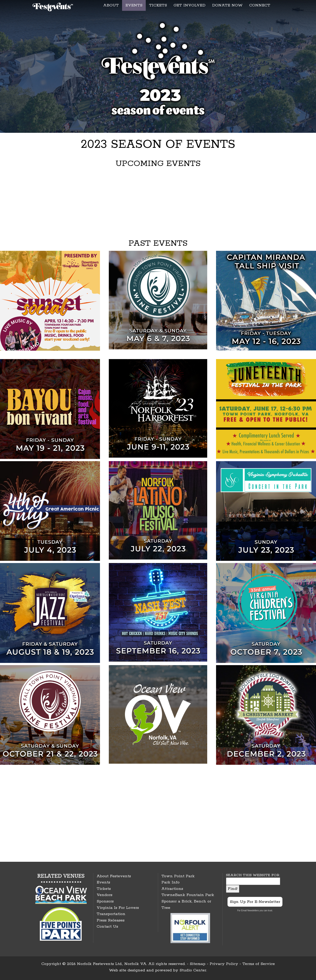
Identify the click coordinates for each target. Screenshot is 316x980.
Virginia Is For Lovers (118, 908)
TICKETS (158, 5)
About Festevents (114, 876)
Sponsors (105, 901)
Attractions (172, 889)
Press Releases (111, 920)
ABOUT (111, 5)
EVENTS (134, 5)
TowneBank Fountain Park (188, 895)
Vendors (104, 895)
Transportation (111, 914)
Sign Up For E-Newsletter (255, 902)
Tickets (104, 889)
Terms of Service (259, 964)
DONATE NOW (227, 5)
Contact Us (107, 927)
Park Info (170, 882)
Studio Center (193, 970)
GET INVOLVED (190, 5)
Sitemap (198, 964)
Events (103, 882)
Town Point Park (178, 876)
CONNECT (260, 5)
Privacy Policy (224, 964)
